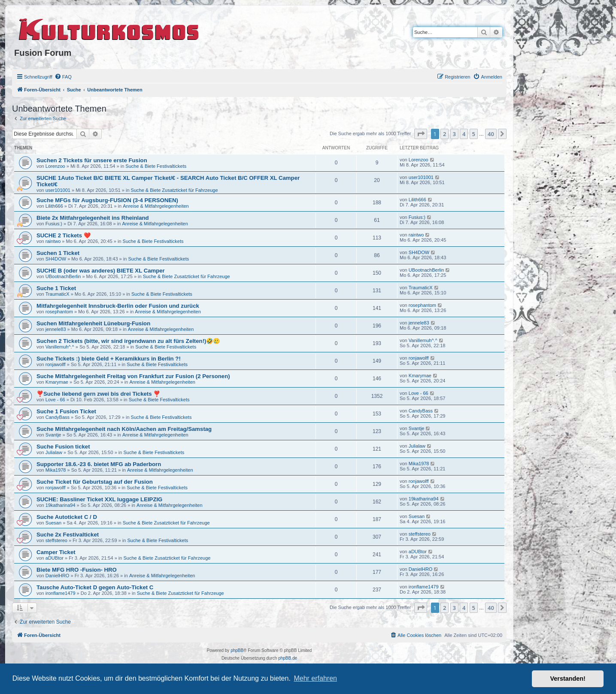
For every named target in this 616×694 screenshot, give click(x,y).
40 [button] (491, 134)
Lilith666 (54, 206)
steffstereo (56, 540)
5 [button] (474, 134)
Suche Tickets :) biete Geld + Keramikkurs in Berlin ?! (109, 359)
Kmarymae (57, 382)
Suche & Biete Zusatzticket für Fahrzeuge (174, 190)
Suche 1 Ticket (56, 288)
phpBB (237, 650)
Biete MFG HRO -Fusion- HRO (77, 570)
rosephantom (59, 312)
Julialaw (54, 452)
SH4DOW (56, 259)
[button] (421, 134)
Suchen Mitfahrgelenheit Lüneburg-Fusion (93, 323)
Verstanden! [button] (568, 679)
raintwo (53, 241)
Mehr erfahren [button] (315, 678)
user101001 (58, 190)
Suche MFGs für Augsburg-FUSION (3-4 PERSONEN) (107, 200)
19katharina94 (61, 505)
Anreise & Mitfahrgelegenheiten (156, 206)
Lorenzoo (55, 166)
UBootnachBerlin (63, 276)
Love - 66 (55, 400)
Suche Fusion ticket (63, 447)
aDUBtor (55, 558)
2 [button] (445, 134)
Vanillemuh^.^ (60, 347)
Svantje (53, 435)
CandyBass (58, 417)
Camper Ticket (56, 552)
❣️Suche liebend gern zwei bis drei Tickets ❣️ (98, 394)
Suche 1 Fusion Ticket (66, 411)
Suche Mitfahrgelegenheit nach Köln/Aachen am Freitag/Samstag (124, 429)
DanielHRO (58, 576)
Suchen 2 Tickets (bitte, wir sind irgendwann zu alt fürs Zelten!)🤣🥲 (128, 341)
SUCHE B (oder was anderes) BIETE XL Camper (101, 271)
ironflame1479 (61, 593)
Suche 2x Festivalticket (68, 535)
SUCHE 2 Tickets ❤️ (64, 235)
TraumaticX (58, 294)
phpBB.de (288, 658)
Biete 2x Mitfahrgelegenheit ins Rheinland (93, 218)
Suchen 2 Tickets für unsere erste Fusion (92, 160)
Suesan (53, 523)
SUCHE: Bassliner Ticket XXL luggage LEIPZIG (99, 499)
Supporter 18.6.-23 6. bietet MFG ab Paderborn (99, 464)
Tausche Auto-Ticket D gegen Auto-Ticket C (95, 587)
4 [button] (464, 134)
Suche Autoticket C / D (67, 517)
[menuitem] (63, 77)
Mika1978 (56, 470)
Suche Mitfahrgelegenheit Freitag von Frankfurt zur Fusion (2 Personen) (133, 376)
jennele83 (56, 329)
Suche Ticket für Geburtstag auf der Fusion (95, 482)
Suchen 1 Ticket (58, 253)
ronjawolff (56, 364)
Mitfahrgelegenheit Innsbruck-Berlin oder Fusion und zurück (118, 306)
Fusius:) (54, 224)
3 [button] (454, 134)
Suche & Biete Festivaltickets (156, 166)
